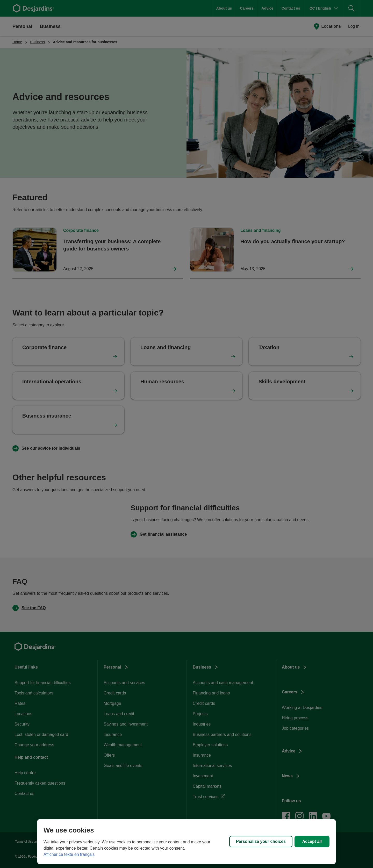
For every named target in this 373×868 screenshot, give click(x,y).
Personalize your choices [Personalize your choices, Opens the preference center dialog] (261, 841)
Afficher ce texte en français (69, 854)
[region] (187, 842)
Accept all (312, 841)
